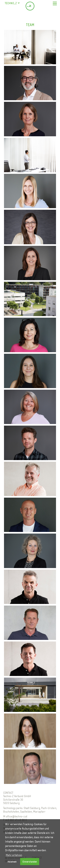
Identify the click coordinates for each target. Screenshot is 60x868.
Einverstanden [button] (30, 862)
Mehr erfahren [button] (14, 855)
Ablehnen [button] (12, 862)
